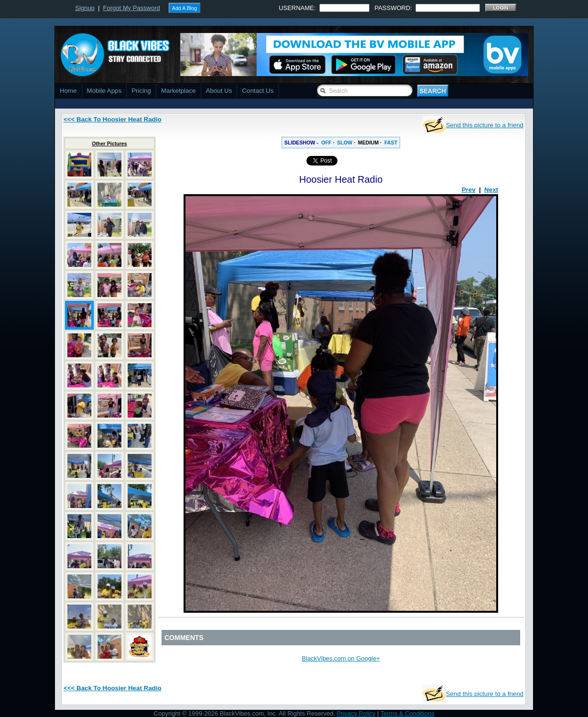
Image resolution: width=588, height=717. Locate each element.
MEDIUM (368, 143)
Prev (469, 190)
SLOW (345, 143)
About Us (219, 91)
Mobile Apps (104, 91)
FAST (391, 143)
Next (491, 190)
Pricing (141, 91)
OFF (326, 143)
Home (68, 91)
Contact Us (258, 91)
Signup (85, 8)
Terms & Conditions (408, 713)
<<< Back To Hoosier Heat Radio (113, 119)
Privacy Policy (356, 713)
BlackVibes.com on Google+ (341, 658)
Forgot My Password (132, 8)
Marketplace (179, 91)
